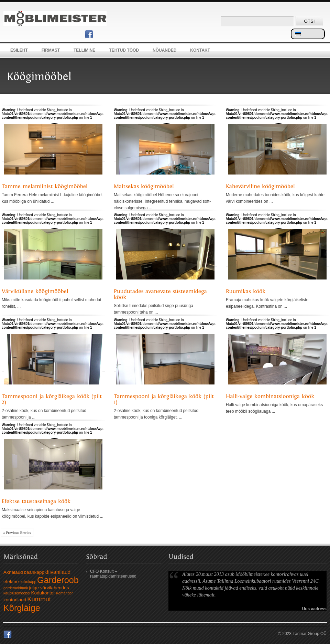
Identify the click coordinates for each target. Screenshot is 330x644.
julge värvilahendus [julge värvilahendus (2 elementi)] (49, 588)
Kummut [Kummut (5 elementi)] (39, 599)
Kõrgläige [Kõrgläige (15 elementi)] (22, 608)
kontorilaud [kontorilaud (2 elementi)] (15, 600)
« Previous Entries (17, 532)
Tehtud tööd (124, 50)
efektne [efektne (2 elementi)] (11, 582)
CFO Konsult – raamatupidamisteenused (113, 574)
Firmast (51, 50)
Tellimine (84, 50)
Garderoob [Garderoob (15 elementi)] (58, 580)
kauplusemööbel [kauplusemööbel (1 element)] (17, 593)
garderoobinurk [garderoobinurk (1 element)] (16, 588)
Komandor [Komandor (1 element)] (64, 593)
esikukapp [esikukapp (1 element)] (28, 582)
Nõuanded (164, 50)
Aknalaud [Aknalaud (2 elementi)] (13, 572)
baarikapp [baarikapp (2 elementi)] (34, 572)
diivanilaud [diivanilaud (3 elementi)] (58, 572)
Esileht (19, 50)
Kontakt (200, 50)
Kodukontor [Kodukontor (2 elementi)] (43, 593)
